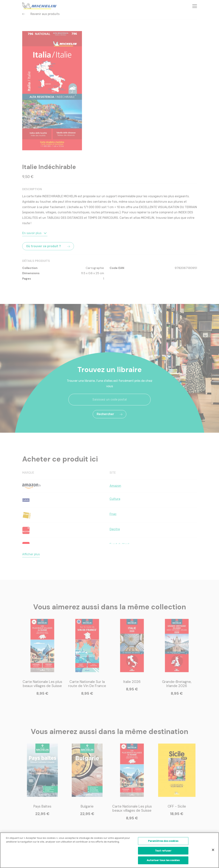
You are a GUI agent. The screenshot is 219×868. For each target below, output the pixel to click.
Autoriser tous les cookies (163, 861)
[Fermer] (213, 850)
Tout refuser (163, 851)
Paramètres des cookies (163, 842)
